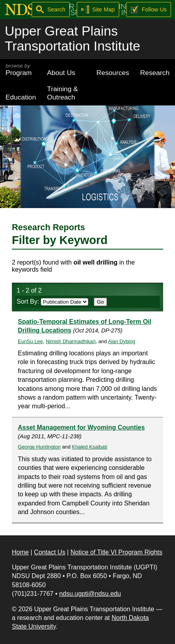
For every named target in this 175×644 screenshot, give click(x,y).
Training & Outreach (63, 93)
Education (21, 97)
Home (20, 552)
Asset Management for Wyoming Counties (81, 427)
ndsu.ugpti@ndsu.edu (90, 594)
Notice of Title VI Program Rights (116, 552)
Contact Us (50, 552)
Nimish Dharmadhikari (70, 341)
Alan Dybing (122, 341)
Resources (113, 73)
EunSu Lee (30, 341)
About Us (61, 73)
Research (155, 73)
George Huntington (39, 447)
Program (21, 70)
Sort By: (52, 301)
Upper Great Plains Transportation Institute (72, 38)
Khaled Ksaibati (90, 447)
